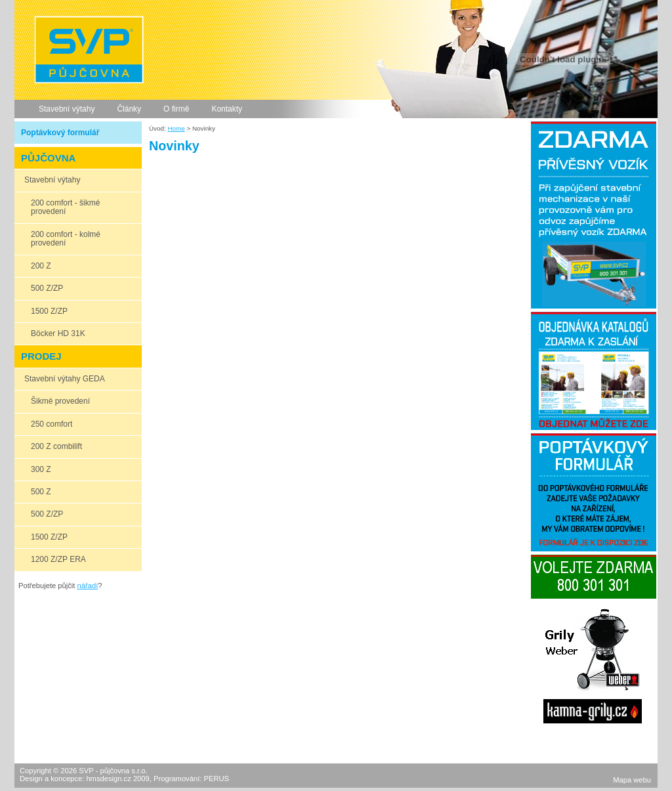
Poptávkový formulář (60, 133)
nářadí (88, 586)
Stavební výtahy (67, 109)
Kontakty (227, 109)
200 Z (41, 266)
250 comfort (52, 424)
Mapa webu (632, 780)
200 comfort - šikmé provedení (65, 207)
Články (129, 109)
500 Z (41, 492)
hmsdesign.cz (108, 779)
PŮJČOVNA (48, 158)
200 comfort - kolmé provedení (66, 239)
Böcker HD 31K (58, 333)
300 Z (41, 469)
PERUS (216, 779)
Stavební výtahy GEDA (65, 379)
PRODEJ (41, 356)
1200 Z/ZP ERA (58, 559)
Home (176, 128)
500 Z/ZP (47, 288)
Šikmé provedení (60, 401)
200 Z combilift (56, 446)
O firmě (176, 109)
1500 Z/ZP (49, 311)
